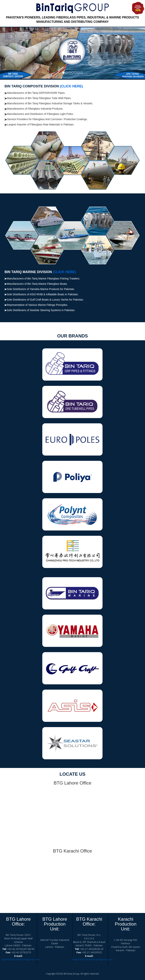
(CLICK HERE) (71, 86)
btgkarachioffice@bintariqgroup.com (93, 959)
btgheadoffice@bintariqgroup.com (21, 959)
